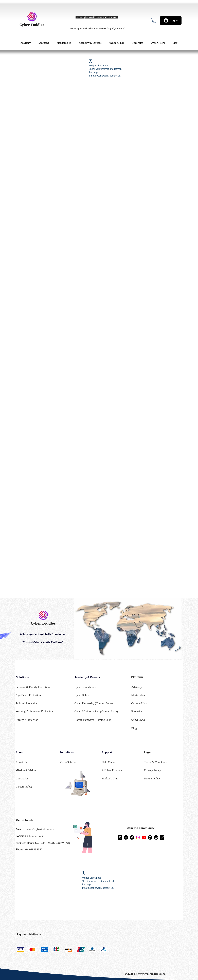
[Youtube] (144, 837)
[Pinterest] (150, 837)
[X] (120, 837)
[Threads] (162, 837)
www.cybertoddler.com (151, 974)
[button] (154, 21)
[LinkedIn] (126, 837)
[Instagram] (138, 837)
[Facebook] (132, 837)
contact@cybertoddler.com (39, 829)
